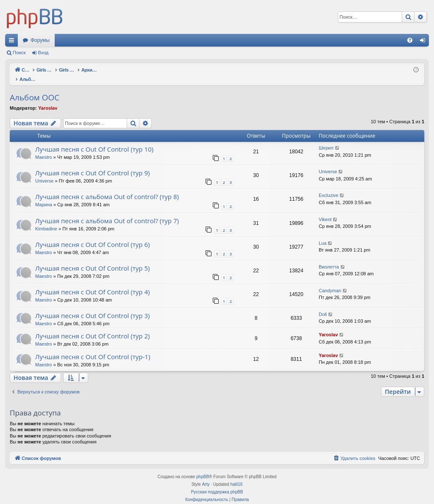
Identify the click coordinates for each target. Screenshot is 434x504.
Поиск (19, 53)
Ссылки (13, 42)
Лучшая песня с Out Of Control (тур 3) (92, 307)
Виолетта (329, 258)
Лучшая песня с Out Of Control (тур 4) (92, 283)
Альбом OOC (35, 89)
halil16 (236, 475)
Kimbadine (46, 220)
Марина (44, 196)
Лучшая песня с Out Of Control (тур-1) (93, 348)
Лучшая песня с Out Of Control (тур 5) (92, 259)
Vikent (325, 210)
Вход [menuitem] (424, 42)
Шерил (326, 139)
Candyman (330, 282)
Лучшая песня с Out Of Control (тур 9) (92, 164)
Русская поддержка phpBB (217, 483)
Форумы (40, 40)
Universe (44, 172)
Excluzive (328, 186)
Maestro (44, 148)
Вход (43, 53)
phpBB (203, 468)
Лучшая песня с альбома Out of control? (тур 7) (107, 212)
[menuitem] (410, 40)
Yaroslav (48, 99)
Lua (323, 234)
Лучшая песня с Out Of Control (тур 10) (94, 140)
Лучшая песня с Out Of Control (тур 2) (92, 327)
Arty (206, 475)
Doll (323, 305)
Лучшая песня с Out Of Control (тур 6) (92, 235)
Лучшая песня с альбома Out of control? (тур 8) (107, 188)
